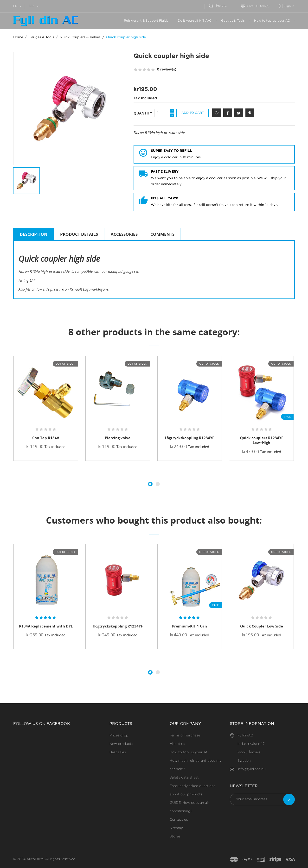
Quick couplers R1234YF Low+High (262, 440)
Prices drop (119, 735)
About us (177, 744)
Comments (162, 234)
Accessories (124, 234)
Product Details (79, 234)
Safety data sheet (184, 778)
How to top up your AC (272, 21)
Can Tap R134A (46, 438)
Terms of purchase (185, 735)
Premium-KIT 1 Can (189, 626)
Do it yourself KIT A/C (195, 21)
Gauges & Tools (233, 21)
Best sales (118, 752)
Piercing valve (118, 438)
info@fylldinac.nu (252, 769)
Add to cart (193, 113)
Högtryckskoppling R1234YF (118, 626)
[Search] (222, 6)
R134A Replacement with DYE (46, 626)
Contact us (179, 820)
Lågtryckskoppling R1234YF (189, 438)
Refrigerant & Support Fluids (146, 21)
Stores (175, 836)
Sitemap (176, 828)
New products (121, 744)
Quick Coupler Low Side (262, 626)
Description (34, 234)
